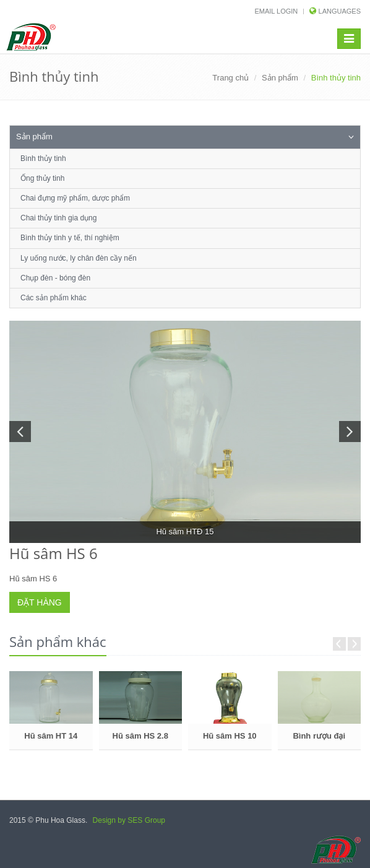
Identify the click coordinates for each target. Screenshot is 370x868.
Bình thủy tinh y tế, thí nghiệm (70, 238)
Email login (276, 11)
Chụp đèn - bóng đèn (55, 278)
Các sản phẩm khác (54, 298)
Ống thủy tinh (42, 178)
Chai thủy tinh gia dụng (58, 218)
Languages (340, 11)
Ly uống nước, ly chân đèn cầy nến (79, 258)
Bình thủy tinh (43, 158)
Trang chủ (230, 78)
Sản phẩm (280, 78)
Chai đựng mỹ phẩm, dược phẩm (75, 198)
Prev (339, 644)
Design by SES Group (129, 820)
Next (354, 644)
